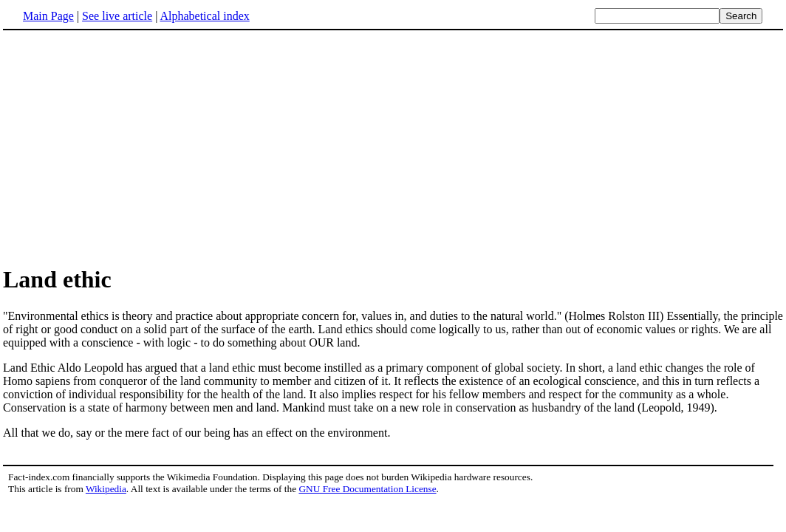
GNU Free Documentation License (367, 489)
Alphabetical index (204, 16)
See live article (117, 16)
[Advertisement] (127, 147)
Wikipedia (106, 489)
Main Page (48, 16)
